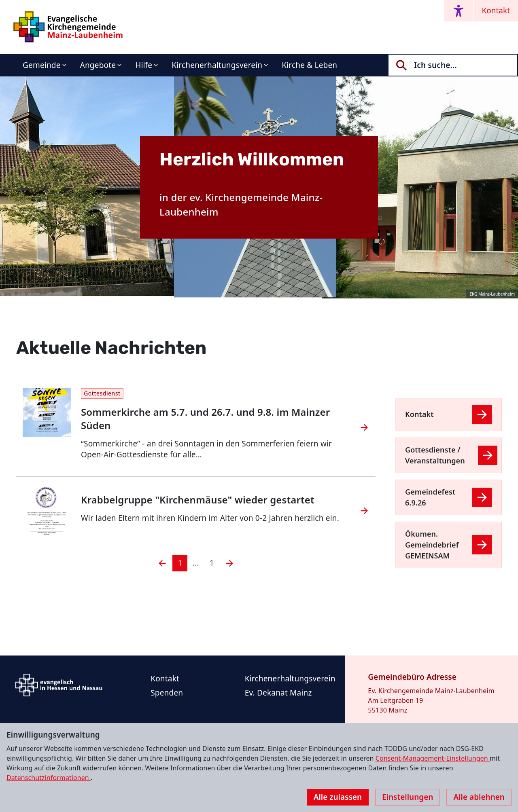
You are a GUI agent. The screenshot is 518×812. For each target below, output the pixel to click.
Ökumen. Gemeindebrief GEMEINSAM (432, 545)
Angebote (98, 65)
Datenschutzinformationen (49, 778)
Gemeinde (42, 65)
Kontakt (496, 11)
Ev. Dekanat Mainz (278, 693)
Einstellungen (408, 797)
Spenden (167, 693)
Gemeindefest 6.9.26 (430, 497)
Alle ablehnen (479, 797)
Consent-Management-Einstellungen (433, 758)
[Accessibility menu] (459, 11)
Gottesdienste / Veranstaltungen (435, 455)
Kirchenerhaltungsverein (217, 65)
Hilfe (144, 65)
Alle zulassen (338, 797)
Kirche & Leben (309, 65)
